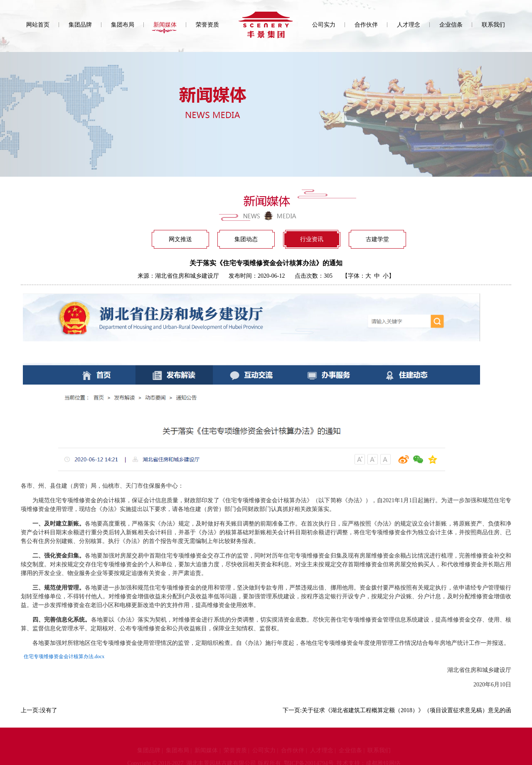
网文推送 (180, 239)
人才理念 (409, 25)
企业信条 (451, 25)
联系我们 (493, 25)
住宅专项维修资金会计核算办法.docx (64, 656)
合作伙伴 (366, 25)
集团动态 (246, 239)
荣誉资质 (207, 25)
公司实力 (324, 25)
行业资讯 (312, 239)
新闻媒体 (165, 25)
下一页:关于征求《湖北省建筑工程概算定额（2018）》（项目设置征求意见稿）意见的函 (397, 710)
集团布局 (123, 25)
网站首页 (38, 25)
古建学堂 (377, 239)
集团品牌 (80, 25)
